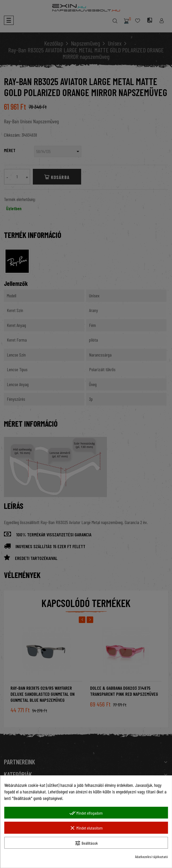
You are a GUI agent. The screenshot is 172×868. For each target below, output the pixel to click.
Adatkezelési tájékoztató (151, 857)
